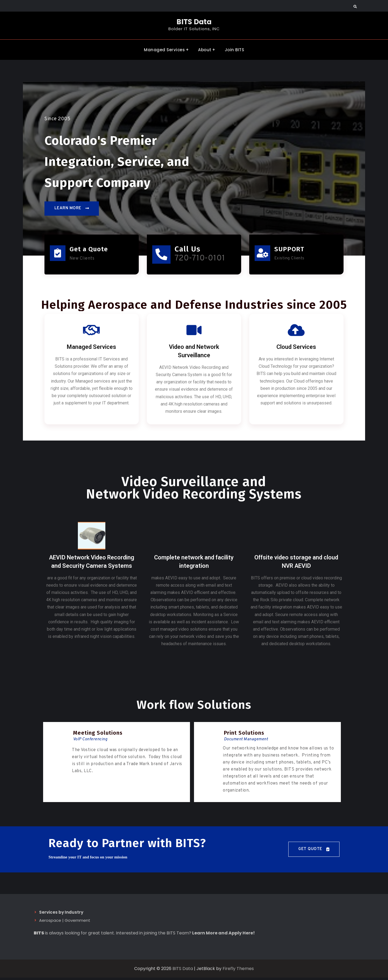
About (205, 49)
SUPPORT (290, 250)
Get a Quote (89, 250)
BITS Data (194, 22)
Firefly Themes (238, 971)
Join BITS (235, 49)
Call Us (189, 250)
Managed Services (164, 49)
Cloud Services (296, 349)
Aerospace (50, 923)
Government (77, 923)
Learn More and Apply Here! (224, 935)
